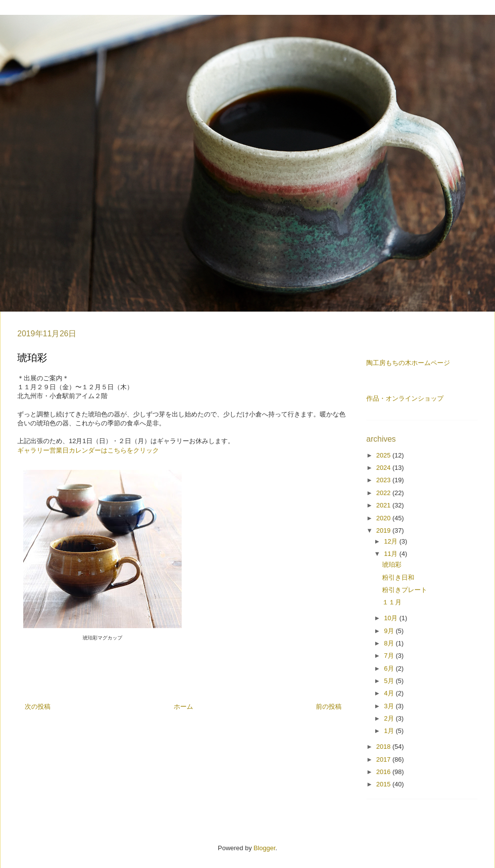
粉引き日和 (398, 577)
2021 (384, 505)
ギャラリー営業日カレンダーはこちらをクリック (88, 450)
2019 (384, 530)
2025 (384, 455)
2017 (384, 759)
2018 (384, 747)
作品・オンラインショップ (405, 398)
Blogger (264, 848)
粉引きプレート (405, 590)
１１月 (392, 602)
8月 (390, 643)
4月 (390, 693)
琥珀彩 (392, 565)
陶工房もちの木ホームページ (408, 363)
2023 (384, 480)
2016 (384, 772)
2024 (384, 468)
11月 (392, 554)
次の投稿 (38, 707)
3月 (390, 706)
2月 (390, 718)
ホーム (183, 707)
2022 (384, 493)
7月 (390, 656)
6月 (390, 668)
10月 (392, 618)
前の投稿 (329, 707)
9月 (390, 631)
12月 (392, 541)
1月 (390, 731)
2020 (384, 518)
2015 (384, 784)
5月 (390, 681)
